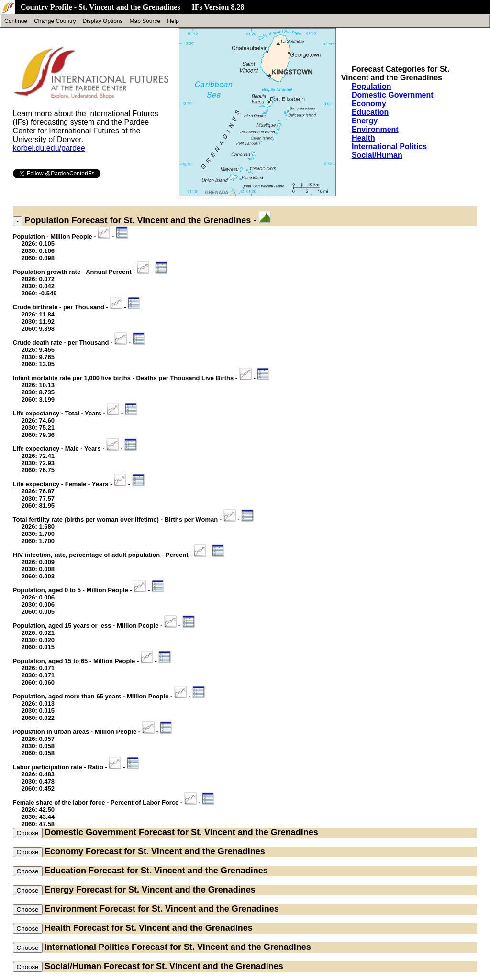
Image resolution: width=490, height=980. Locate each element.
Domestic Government (393, 95)
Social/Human (377, 155)
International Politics (389, 147)
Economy (369, 103)
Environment (375, 129)
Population (372, 86)
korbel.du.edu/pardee (49, 148)
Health (363, 138)
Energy (365, 121)
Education (370, 112)
